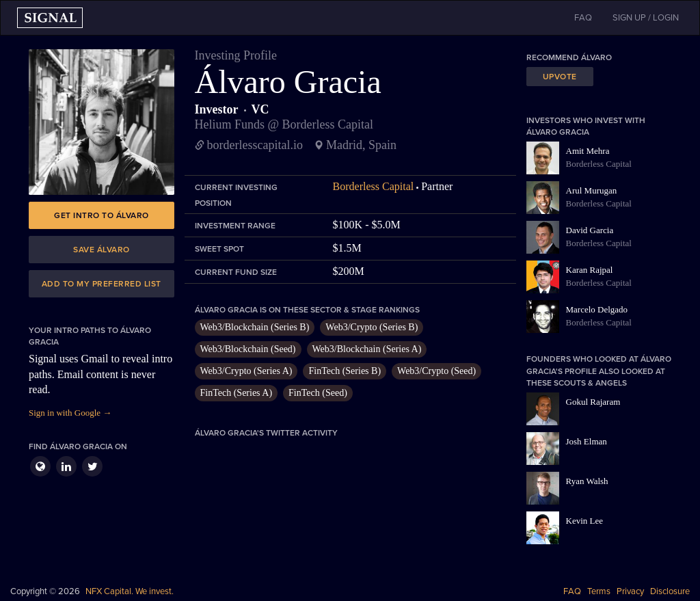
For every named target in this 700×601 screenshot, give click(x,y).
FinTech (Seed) (318, 393)
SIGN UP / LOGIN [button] (646, 18)
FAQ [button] (583, 18)
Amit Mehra (588, 151)
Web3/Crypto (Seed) (436, 371)
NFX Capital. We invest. (130, 591)
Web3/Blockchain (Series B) (255, 327)
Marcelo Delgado (597, 309)
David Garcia (590, 230)
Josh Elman (587, 441)
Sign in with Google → (70, 413)
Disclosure (670, 591)
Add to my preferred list (102, 284)
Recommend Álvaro (569, 57)
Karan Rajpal (590, 270)
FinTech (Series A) (237, 393)
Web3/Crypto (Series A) (246, 371)
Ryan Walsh (587, 481)
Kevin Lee (585, 521)
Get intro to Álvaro (102, 215)
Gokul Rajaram (593, 402)
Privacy (630, 591)
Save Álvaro (102, 250)
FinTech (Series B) (345, 371)
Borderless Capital (374, 186)
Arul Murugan (592, 190)
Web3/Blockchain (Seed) (248, 349)
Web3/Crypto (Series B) (372, 327)
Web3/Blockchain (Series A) (367, 349)
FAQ (572, 591)
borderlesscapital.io (255, 145)
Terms (599, 591)
